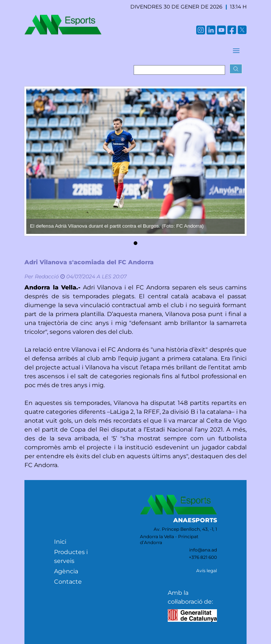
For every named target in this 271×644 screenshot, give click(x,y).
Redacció (47, 276)
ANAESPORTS (195, 520)
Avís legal (207, 571)
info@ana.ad (203, 550)
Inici (60, 542)
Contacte (68, 582)
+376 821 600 (203, 557)
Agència (66, 571)
